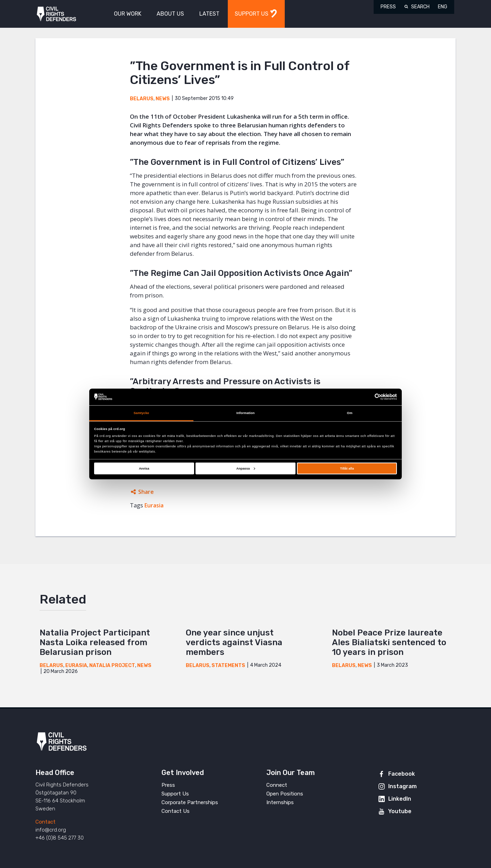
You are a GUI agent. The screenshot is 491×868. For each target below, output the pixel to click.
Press (388, 7)
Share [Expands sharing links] (146, 492)
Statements (228, 665)
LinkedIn (400, 799)
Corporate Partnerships (190, 802)
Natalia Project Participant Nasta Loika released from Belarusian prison (95, 642)
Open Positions (285, 794)
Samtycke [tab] (142, 413)
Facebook (402, 774)
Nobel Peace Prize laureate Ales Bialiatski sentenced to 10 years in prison (389, 642)
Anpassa (245, 469)
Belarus (142, 99)
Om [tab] (350, 413)
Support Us (175, 794)
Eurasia (154, 505)
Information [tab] (246, 413)
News (163, 99)
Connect (277, 785)
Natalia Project (112, 665)
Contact (45, 822)
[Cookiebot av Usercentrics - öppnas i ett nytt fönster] (367, 397)
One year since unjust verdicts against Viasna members (234, 642)
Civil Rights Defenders (56, 14)
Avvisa (144, 469)
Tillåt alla (347, 469)
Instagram (402, 786)
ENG (443, 7)
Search (420, 7)
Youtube (400, 811)
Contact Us (176, 811)
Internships (280, 802)
